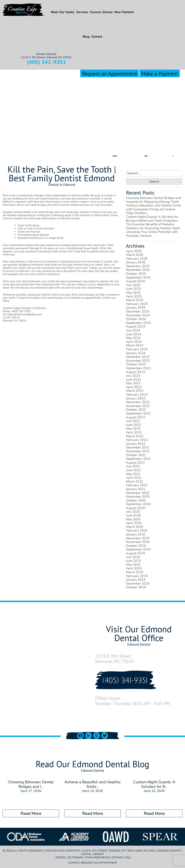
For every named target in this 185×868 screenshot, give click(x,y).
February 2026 (137, 259)
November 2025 (138, 270)
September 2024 (138, 323)
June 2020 (133, 515)
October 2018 (136, 587)
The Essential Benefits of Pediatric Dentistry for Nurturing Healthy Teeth (153, 226)
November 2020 (138, 497)
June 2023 (133, 379)
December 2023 (138, 357)
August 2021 (136, 463)
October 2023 (136, 364)
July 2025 (133, 285)
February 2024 (137, 349)
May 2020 (133, 519)
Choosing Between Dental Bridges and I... (31, 784)
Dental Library (92, 854)
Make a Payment (160, 73)
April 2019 (134, 568)
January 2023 (136, 398)
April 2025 (134, 296)
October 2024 (136, 319)
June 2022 (133, 425)
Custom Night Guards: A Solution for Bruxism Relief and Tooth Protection (152, 219)
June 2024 (133, 334)
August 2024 (136, 326)
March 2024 (135, 345)
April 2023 (134, 387)
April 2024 (134, 342)
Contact (97, 37)
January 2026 (136, 262)
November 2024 (138, 315)
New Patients (124, 12)
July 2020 (133, 512)
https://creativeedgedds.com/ (25, 314)
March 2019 (135, 572)
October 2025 (136, 274)
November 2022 (138, 406)
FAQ (128, 858)
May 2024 (133, 338)
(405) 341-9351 (46, 62)
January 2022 (136, 444)
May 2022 (133, 428)
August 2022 (136, 417)
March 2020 (135, 527)
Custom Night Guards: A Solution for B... (154, 784)
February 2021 (137, 485)
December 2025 (138, 266)
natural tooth (49, 295)
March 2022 (135, 436)
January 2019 (136, 580)
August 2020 (136, 508)
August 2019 (136, 553)
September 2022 (138, 413)
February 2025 (137, 304)
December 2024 (138, 311)
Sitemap (117, 858)
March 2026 (135, 255)
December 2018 (138, 584)
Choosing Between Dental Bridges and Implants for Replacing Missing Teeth (154, 200)
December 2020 (138, 493)
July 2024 (133, 330)
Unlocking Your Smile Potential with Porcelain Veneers (152, 234)
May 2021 (133, 474)
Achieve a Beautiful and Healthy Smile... (93, 784)
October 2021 (136, 455)
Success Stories (101, 12)
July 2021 (133, 466)
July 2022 (133, 421)
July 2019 (133, 557)
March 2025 (135, 300)
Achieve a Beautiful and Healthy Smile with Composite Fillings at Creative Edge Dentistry (153, 209)
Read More (31, 813)
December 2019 (138, 538)
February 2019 (137, 576)
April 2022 (134, 432)
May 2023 (133, 383)
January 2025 (136, 308)
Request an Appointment (109, 73)
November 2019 (138, 542)
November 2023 (138, 361)
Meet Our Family (63, 12)
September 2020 (138, 504)
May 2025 (133, 293)
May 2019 (133, 565)
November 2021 (138, 451)
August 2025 (136, 281)
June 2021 (133, 470)
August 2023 (136, 372)
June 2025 (133, 289)
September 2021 (138, 459)
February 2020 (137, 530)
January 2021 (136, 489)
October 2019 (136, 546)
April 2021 (134, 478)
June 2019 (133, 561)
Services (82, 12)
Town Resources (97, 858)
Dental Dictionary (70, 858)
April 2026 (134, 251)
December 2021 (138, 447)
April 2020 (134, 523)
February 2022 (137, 440)
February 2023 (137, 395)
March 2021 (135, 482)
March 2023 (135, 391)
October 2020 (136, 500)
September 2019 (138, 549)
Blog (86, 37)
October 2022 (136, 410)
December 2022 (138, 402)
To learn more (25, 298)
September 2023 (138, 368)
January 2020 (136, 534)
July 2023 (133, 376)
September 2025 (138, 277)
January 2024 (136, 353)
